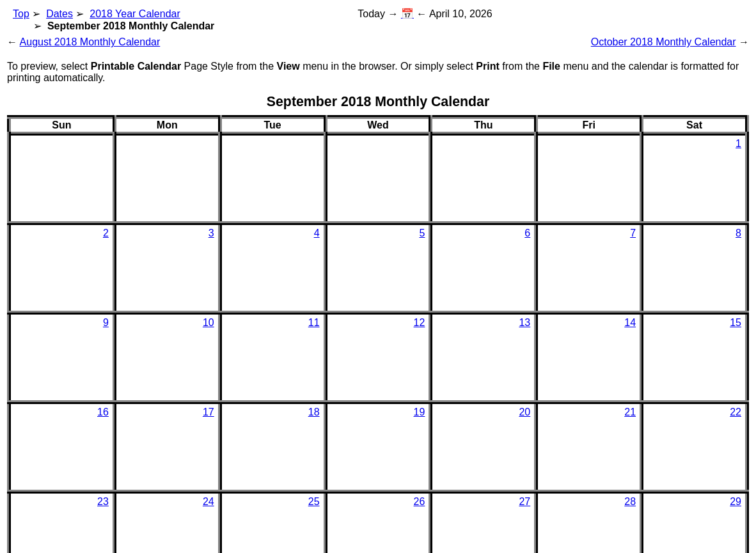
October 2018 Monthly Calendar (664, 42)
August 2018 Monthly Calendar (90, 42)
